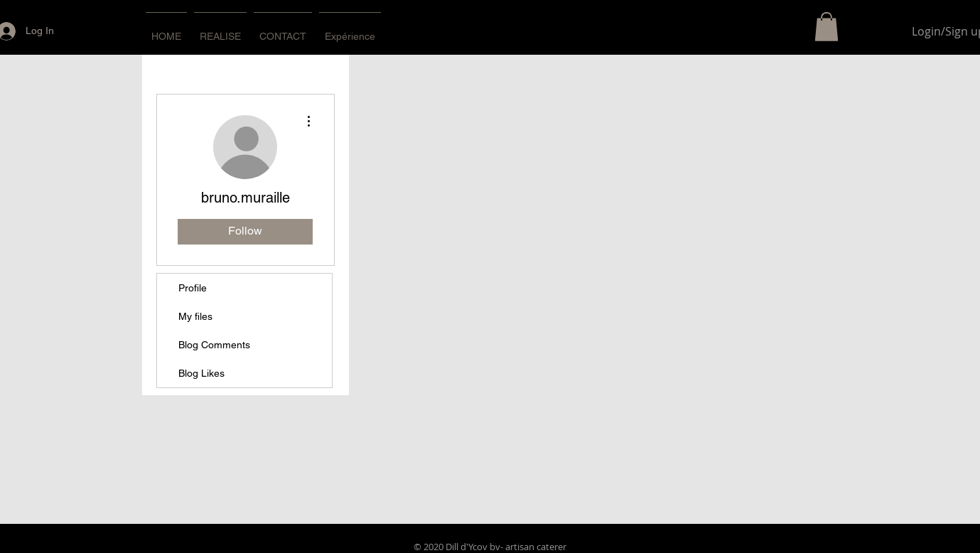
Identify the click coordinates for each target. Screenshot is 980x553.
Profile (193, 288)
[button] (826, 27)
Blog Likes (201, 373)
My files (195, 316)
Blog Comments (214, 345)
